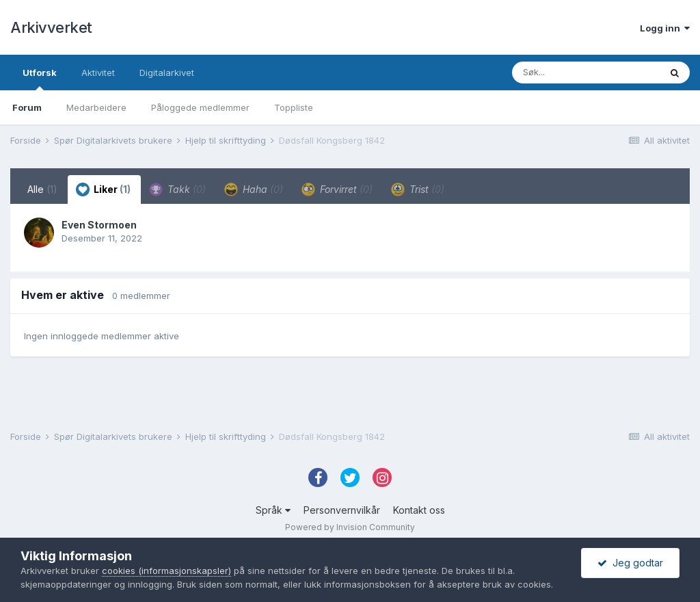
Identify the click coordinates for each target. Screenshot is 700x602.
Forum (27, 107)
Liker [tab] (103, 189)
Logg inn (665, 28)
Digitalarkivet (167, 73)
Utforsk (40, 79)
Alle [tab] (42, 189)
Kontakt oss (419, 510)
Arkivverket (51, 27)
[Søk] (586, 73)
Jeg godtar (630, 563)
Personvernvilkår (342, 510)
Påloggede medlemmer (200, 107)
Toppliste (294, 107)
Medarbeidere (96, 107)
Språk (273, 510)
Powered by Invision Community (350, 527)
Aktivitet (98, 73)
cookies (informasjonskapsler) (166, 571)
